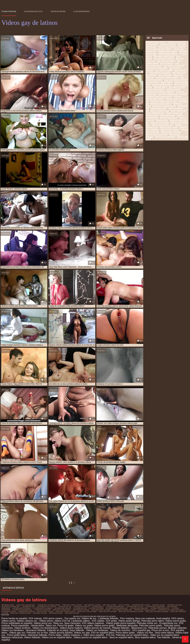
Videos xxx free (145, 633)
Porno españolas (20, 626)
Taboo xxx (51, 626)
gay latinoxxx (179, 73)
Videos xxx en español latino (57, 637)
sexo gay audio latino (66, 612)
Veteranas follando (37, 635)
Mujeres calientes (177, 628)
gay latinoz (151, 75)
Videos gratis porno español (121, 623)
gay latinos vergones (160, 73)
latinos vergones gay (22, 610)
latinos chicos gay (160, 123)
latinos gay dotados (21, 608)
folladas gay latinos (168, 54)
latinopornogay (168, 115)
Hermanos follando (36, 630)
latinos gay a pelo (169, 127)
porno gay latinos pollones (171, 610)
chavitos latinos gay (26, 605)
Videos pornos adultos (61, 633)
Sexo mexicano (72, 623)
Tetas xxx (58, 623)
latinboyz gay (28, 607)
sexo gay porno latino (21, 613)
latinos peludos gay (139, 608)
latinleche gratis (159, 108)
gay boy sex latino (166, 61)
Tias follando (164, 637)
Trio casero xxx (72, 618)
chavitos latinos (168, 44)
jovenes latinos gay (11, 607)
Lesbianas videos (81, 621)
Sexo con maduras (145, 618)
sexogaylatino (56, 613)
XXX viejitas (98, 621)
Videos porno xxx (43, 623)
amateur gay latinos (156, 42)
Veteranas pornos (157, 628)
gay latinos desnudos (157, 68)
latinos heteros (96, 608)
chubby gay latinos (168, 51)
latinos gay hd (80, 608)
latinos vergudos (43, 610)
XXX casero (178, 618)
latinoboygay (152, 115)
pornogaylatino (9, 612)
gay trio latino (153, 82)
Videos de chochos (120, 630)
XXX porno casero (53, 618)
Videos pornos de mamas (97, 628)
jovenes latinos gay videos (164, 98)
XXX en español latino (103, 633)
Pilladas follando (121, 628)
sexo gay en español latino (131, 612)
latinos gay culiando (171, 132)
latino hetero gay (174, 113)
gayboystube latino (141, 605)
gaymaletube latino (162, 85)
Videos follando (32, 637)
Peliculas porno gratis (151, 626)
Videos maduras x (72, 635)
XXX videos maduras (93, 623)
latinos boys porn (169, 118)
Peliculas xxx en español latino (132, 635)
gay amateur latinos (164, 59)
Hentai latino (37, 626)
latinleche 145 (65, 607)
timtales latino (72, 613)
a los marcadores (81, 11)
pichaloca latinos (81, 610)
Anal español (163, 618)
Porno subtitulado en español (17, 623)
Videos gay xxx (17, 633)
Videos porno (8, 621)
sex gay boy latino (45, 612)
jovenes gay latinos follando (160, 92)
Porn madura (127, 618)
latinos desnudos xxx (163, 125)
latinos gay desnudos (157, 134)
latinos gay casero (170, 130)
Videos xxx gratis (84, 626)
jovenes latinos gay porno (159, 96)
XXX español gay (141, 630)
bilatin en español (177, 42)
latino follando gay (155, 113)
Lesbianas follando (109, 618)
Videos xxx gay (82, 633)
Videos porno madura (71, 628)
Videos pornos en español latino (91, 637)
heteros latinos (174, 89)
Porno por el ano (160, 630)
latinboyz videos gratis (164, 106)
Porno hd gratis (66, 626)
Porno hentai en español (14, 618)
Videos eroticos (23, 628)
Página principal (9, 11)
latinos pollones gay (160, 608)
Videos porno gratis (175, 621)
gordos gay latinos (155, 89)
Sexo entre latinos (164, 633)
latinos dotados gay (115, 607)
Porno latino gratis (126, 633)
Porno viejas (55, 635)
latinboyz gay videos (161, 104)
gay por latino (165, 75)
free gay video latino (164, 56)
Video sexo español (94, 635)
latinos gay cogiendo (155, 607)
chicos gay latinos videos (159, 49)
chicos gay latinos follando (172, 47)
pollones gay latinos (101, 610)
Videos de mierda (58, 11)
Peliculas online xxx (147, 623)
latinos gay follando (165, 137)
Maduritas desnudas (127, 626)
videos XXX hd (62, 621)
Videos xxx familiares (13, 630)
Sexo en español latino (121, 637)
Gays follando (77, 630)
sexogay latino (40, 613)
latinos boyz (162, 120)
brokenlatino (152, 44)
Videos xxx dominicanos (45, 628)
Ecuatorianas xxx (168, 623)
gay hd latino (167, 63)
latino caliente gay (160, 111)
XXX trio (110, 635)
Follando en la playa (58, 630)
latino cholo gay (179, 111)
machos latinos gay (62, 610)
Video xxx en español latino (165, 635)
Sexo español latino (145, 637)
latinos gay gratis (63, 608)
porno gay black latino (145, 610)
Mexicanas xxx (139, 628)
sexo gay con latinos (87, 612)
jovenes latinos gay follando (173, 94)
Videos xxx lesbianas (98, 630)
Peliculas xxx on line (37, 633)
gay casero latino (92, 605)
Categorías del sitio (33, 11)
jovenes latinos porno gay (164, 101)
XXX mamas (35, 618)
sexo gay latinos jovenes (157, 612)
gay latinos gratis (164, 70)
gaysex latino (161, 87)
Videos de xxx (89, 618)
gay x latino (167, 82)
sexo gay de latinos (108, 612)
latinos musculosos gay (117, 608)
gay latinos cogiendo (174, 66)
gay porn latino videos (167, 77)
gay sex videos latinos (176, 80)
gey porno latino (177, 87)
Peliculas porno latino (153, 621)
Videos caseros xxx (27, 621)
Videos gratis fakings (129, 621)
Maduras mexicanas (12, 637)
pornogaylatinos (27, 612)
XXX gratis (111, 621)
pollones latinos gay (122, 610)
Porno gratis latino (17, 635)
